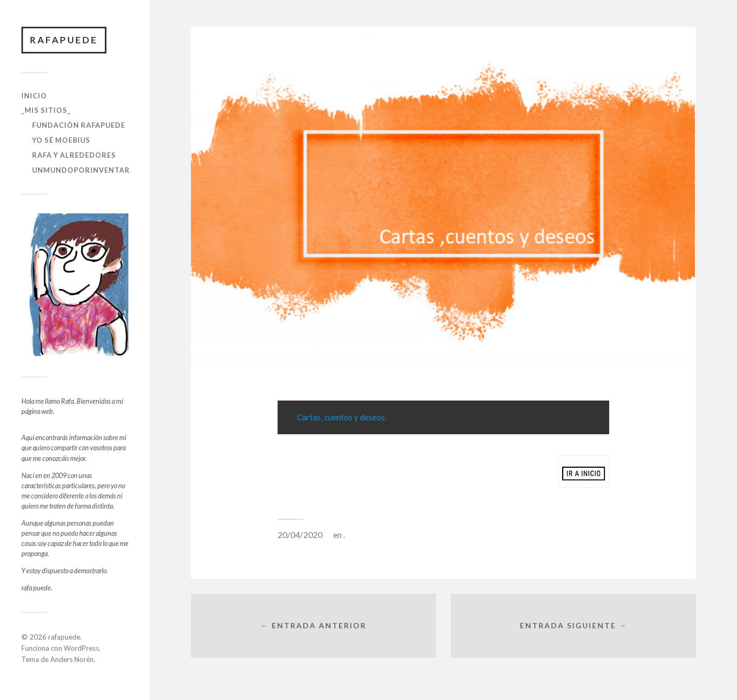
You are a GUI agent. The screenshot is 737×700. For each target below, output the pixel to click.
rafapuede (64, 40)
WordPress (81, 648)
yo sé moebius (61, 140)
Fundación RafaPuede (79, 125)
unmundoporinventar (81, 170)
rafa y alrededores (74, 155)
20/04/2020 (300, 535)
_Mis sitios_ (46, 110)
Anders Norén (72, 659)
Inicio (34, 96)
